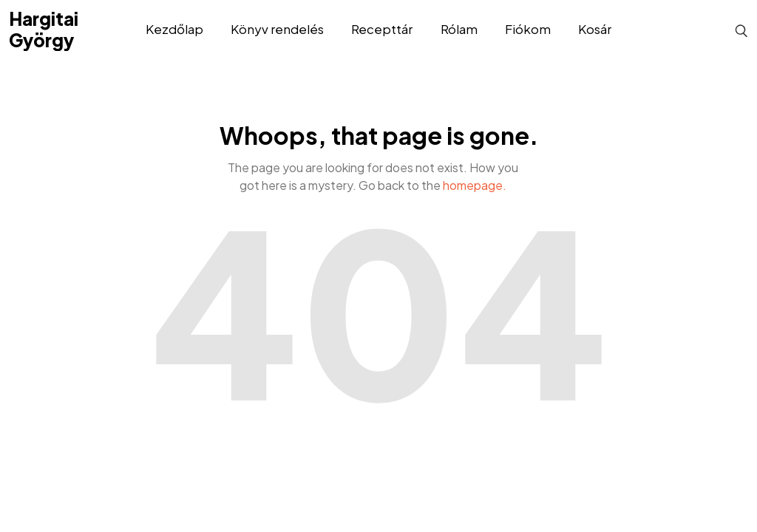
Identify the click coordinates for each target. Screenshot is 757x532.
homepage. (475, 185)
